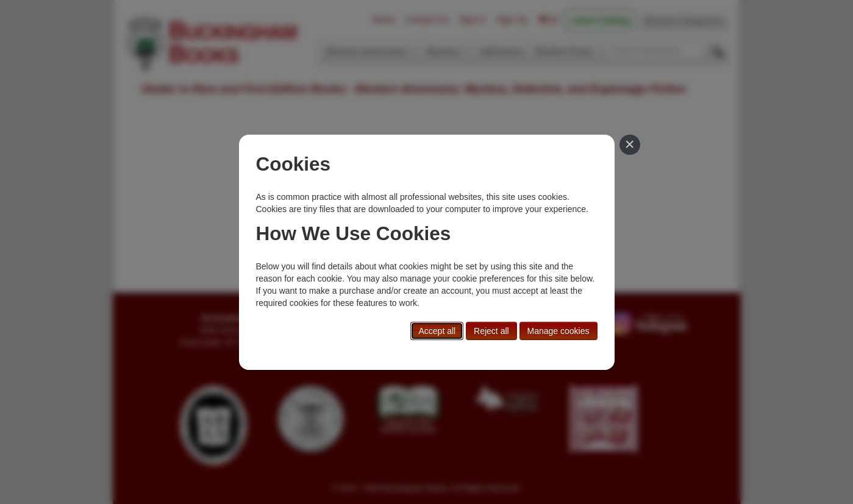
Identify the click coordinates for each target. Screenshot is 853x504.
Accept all (437, 331)
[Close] (630, 145)
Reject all (491, 331)
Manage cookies (559, 331)
